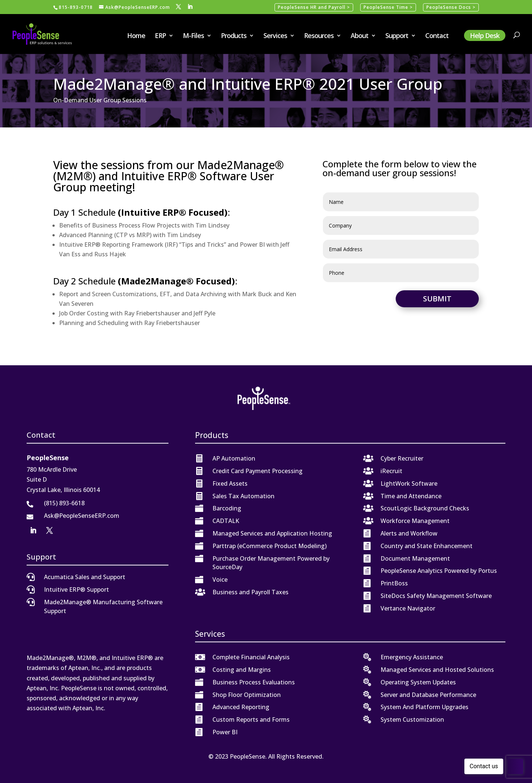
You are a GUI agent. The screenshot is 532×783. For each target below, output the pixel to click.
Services (275, 36)
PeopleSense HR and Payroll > (314, 7)
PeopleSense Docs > (451, 7)
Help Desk (485, 35)
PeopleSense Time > (388, 7)
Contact (437, 36)
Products (234, 36)
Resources (319, 36)
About (359, 36)
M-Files (193, 36)
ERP (160, 36)
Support (397, 36)
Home (136, 36)
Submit (437, 299)
